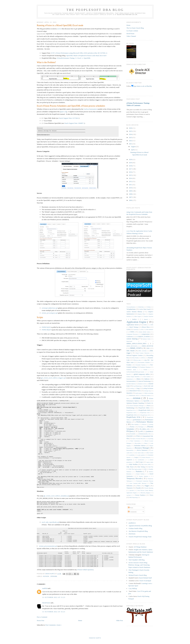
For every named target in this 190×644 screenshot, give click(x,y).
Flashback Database (146, 367)
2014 (131, 178)
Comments (132, 512)
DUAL (143, 358)
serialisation (142, 460)
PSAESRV (133, 434)
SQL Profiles (134, 464)
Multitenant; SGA (134, 395)
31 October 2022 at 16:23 (54, 615)
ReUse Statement (142, 450)
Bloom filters (146, 327)
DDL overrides (143, 351)
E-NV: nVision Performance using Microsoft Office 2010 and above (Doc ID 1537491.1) (79, 53)
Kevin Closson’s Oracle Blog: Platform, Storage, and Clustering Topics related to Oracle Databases (139, 565)
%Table (149, 307)
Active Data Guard (145, 309)
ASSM (145, 325)
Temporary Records (134, 478)
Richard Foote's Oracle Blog (138, 575)
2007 (131, 197)
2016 (131, 172)
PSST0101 (132, 534)
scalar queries (141, 455)
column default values (144, 332)
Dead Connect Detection (143, 353)
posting (151, 424)
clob (142, 329)
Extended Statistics (141, 365)
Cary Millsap (133, 588)
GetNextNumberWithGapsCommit (136, 372)
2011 (131, 185)
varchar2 (129, 495)
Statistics (140, 471)
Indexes (147, 379)
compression (146, 334)
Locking (132, 388)
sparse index (150, 462)
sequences (130, 460)
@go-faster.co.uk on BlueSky (142, 86)
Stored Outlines (141, 474)
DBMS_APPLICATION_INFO (137, 344)
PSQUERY (130, 436)
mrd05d (45, 591)
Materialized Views (135, 391)
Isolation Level (142, 384)
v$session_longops (145, 493)
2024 (131, 134)
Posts (131, 508)
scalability (132, 455)
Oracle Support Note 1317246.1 (69, 118)
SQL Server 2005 (146, 464)
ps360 (141, 431)
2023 (131, 137)
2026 (131, 128)
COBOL (132, 332)
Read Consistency (136, 441)
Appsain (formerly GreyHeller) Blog (140, 526)
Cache (128, 329)
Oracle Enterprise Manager (137, 406)
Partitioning (131, 408)
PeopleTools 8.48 (144, 410)
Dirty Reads (136, 358)
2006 (131, 200)
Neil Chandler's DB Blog (137, 560)
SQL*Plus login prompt (135, 469)
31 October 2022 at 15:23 (54, 600)
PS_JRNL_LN (145, 429)
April (133, 150)
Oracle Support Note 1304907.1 (74, 123)
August (133, 147)
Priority (132, 427)
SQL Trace (130, 467)
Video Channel (131, 36)
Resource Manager (142, 448)
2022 (131, 141)
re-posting (151, 439)
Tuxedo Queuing (149, 488)
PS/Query (131, 431)
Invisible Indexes (131, 384)
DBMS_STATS (136, 348)
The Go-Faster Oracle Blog (135, 28)
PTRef (138, 436)
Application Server (133, 325)
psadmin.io (150, 431)
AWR (152, 325)
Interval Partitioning (145, 381)
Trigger (147, 486)
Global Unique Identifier (133, 377)
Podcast (144, 424)
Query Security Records (139, 439)
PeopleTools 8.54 (134, 417)
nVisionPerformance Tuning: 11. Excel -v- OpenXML (73, 58)
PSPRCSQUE (46, 327)
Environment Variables (144, 362)
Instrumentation (131, 381)
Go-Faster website (132, 31)
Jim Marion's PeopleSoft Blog (138, 531)
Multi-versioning (149, 393)
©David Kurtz (95, 641)
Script (136, 457)
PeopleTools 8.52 (132, 415)
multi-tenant (139, 393)
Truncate (130, 488)
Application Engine (137, 322)
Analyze (135, 319)
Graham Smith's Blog (135, 528)
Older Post (120, 623)
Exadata (129, 365)
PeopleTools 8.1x (131, 410)
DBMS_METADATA (132, 346)
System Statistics (144, 476)
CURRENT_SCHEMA (144, 337)
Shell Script (139, 462)
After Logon (138, 316)
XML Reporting (133, 497)
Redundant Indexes (140, 446)
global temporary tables (142, 374)
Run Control (150, 453)
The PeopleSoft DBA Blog (95, 10)
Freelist (146, 370)
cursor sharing (132, 339)
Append (146, 319)
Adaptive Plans (142, 314)
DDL (149, 348)
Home (80, 623)
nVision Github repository (85, 573)
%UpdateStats (131, 309)
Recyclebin (138, 443)
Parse (149, 406)
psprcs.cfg (63, 112)
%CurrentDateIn (131, 307)
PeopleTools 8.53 (146, 415)
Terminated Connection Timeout (145, 481)
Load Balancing (137, 386)
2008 (131, 194)
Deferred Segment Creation (135, 355)
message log (148, 391)
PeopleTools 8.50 (145, 413)
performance (137, 420)
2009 (131, 191)
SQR (145, 469)
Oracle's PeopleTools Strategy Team (140, 537)
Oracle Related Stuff (145, 578)
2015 (131, 175)
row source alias (140, 453)
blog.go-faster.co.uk (127, 15)
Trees (139, 486)
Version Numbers (140, 495)
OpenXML (54, 579)
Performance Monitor (145, 422)
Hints (139, 379)
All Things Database (140, 547)
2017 (131, 169)
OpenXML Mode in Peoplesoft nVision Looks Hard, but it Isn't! (86, 56)
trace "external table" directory (138, 483)
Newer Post (40, 623)
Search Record (146, 457)
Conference (130, 337)
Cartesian (136, 329)
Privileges (141, 427)
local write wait (149, 386)
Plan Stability (135, 424)
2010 (131, 188)
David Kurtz (46, 606)
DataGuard (133, 341)
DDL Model (131, 351)
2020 (131, 159)
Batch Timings (134, 327)
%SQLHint (141, 307)
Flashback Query (132, 370)
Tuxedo (139, 488)
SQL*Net (151, 467)
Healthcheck (130, 379)
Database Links (146, 339)
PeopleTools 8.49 (131, 413)
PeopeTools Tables (144, 408)
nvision (46, 579)
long (138, 388)
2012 (131, 181)
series (59, 29)
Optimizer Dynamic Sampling (135, 403)
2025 (131, 131)
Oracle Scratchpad (145, 581)
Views (151, 495)
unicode (132, 490)
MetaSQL (129, 393)
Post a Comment (42, 620)
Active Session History (135, 312)
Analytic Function (149, 316)
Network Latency (146, 395)
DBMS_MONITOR (148, 346)
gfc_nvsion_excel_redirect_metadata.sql (56, 496)
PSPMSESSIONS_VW (145, 434)
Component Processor (132, 334)
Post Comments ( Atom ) (53, 628)
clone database (149, 329)
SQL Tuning (141, 467)
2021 (131, 144)
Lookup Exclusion (148, 388)
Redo (146, 443)
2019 (131, 163)
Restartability (130, 450)
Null (128, 398)
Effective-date (137, 360)
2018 (131, 166)
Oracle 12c (150, 403)
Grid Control (147, 377)
